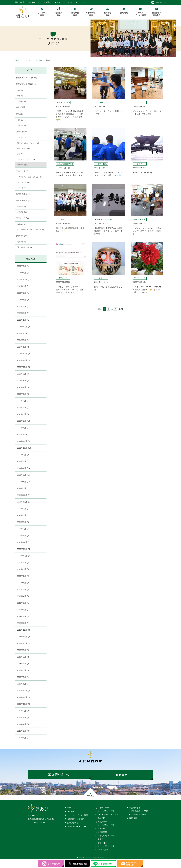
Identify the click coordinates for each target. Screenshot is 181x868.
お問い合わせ (73, 821)
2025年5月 (23, 300)
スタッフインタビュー (26, 159)
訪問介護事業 (24, 194)
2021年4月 (23, 515)
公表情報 (21, 101)
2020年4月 (23, 596)
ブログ (21, 132)
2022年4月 (23, 488)
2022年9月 (23, 455)
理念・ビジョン (24, 149)
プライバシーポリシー (77, 825)
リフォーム (23, 218)
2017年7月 (23, 724)
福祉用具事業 (101, 820)
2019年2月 (23, 616)
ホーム (70, 806)
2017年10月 (24, 704)
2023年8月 (23, 380)
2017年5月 (24, 738)
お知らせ (71, 810)
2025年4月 (23, 306)
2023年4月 (24, 407)
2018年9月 (23, 650)
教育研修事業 (135, 806)
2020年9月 (23, 562)
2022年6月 (24, 475)
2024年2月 (23, 340)
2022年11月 (24, 441)
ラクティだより (24, 182)
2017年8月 (23, 717)
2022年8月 (24, 461)
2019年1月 (23, 623)
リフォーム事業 (102, 806)
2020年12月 (24, 542)
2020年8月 (23, 569)
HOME (17, 60)
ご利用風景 (22, 212)
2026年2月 (23, 266)
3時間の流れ (103, 848)
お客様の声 (22, 207)
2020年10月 (24, 556)
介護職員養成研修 (139, 813)
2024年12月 (24, 327)
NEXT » (121, 309)
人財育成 (22, 138)
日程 (20, 90)
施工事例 (22, 224)
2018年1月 (23, 684)
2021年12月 (24, 495)
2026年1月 (23, 273)
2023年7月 (23, 387)
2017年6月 (23, 731)
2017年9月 (23, 711)
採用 (20, 120)
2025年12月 (24, 279)
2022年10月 (24, 448)
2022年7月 (24, 468)
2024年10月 (24, 333)
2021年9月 (23, 509)
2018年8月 (23, 657)
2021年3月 (23, 522)
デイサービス (24, 200)
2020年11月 (24, 549)
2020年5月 (23, 589)
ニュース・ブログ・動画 (33, 60)
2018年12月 (24, 630)
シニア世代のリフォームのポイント (31, 230)
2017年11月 (24, 697)
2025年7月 (23, 293)
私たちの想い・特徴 (106, 809)
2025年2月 (23, 313)
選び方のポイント (25, 247)
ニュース (22, 171)
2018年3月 (23, 677)
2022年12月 (24, 434)
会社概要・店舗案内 (76, 817)
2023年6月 (23, 394)
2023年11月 (24, 360)
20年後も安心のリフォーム (109, 813)
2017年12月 (24, 690)
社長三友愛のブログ (27, 78)
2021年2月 (23, 529)
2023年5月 (23, 401)
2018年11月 (24, 637)
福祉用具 (21, 126)
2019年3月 (23, 610)
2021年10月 (24, 502)
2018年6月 (23, 670)
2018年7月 (23, 664)
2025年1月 (23, 320)
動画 (19, 114)
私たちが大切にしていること (28, 143)
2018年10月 (24, 643)
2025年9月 (23, 286)
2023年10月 (24, 367)
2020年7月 (23, 576)
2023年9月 (23, 374)
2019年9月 (23, 603)
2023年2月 (24, 421)
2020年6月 (23, 583)
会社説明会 (22, 107)
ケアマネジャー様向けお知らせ (29, 177)
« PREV (99, 309)
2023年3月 (23, 414)
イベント (22, 188)
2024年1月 (23, 347)
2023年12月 (24, 354)
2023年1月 (24, 428)
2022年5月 (24, 482)
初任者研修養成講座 (26, 84)
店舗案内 (123, 774)
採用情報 (133, 817)
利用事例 (21, 242)
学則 (20, 96)
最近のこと (23, 165)
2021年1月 (23, 536)
